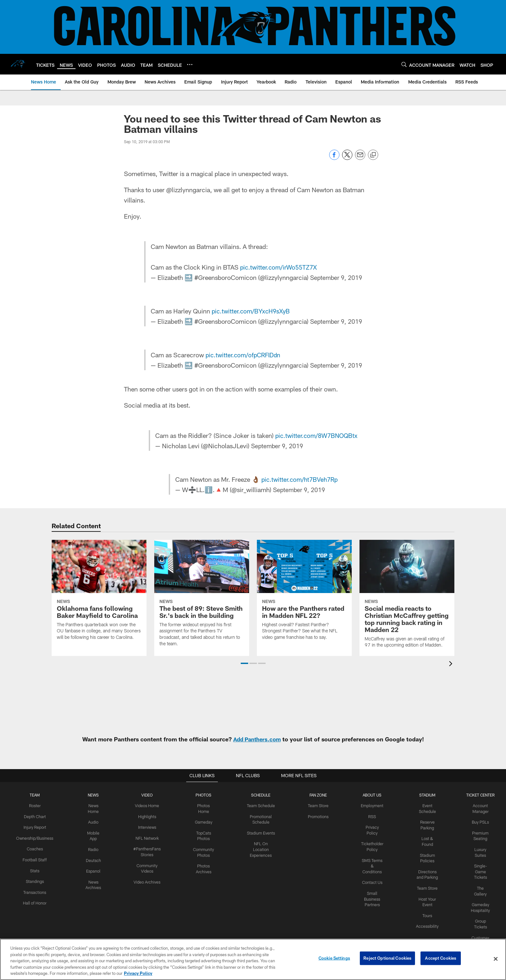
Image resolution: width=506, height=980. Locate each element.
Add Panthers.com (257, 739)
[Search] (404, 64)
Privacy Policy (371, 827)
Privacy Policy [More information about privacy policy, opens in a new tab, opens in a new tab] (138, 973)
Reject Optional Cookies (387, 959)
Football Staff (34, 858)
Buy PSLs (480, 821)
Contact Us (371, 869)
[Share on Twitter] (347, 158)
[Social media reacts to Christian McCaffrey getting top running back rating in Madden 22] (407, 598)
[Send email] (360, 158)
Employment (371, 806)
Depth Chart (34, 816)
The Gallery (480, 886)
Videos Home (144, 806)
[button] (244, 663)
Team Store (315, 806)
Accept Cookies (441, 959)
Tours (427, 912)
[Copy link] (373, 155)
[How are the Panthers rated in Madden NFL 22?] (304, 594)
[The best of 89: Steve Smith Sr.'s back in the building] (202, 597)
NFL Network (144, 837)
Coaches (34, 848)
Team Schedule (258, 806)
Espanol (92, 869)
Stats (34, 869)
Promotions (316, 816)
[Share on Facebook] (334, 158)
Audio (92, 821)
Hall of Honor (34, 901)
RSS (371, 816)
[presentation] (452, 664)
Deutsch (92, 859)
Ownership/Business (34, 837)
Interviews (144, 827)
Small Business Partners (371, 885)
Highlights (144, 816)
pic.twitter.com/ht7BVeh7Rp (299, 479)
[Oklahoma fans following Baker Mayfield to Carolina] (99, 594)
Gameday (200, 821)
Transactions (34, 890)
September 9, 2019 (336, 277)
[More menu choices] (190, 64)
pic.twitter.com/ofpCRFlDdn (243, 355)
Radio (92, 848)
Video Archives (144, 880)
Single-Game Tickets (480, 869)
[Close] (496, 959)
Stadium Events (258, 832)
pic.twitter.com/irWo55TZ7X (279, 267)
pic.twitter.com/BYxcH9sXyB (251, 311)
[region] (253, 959)
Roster (34, 806)
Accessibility (427, 923)
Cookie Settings (334, 959)
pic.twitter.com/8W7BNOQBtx (316, 435)
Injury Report (34, 827)
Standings (34, 879)
